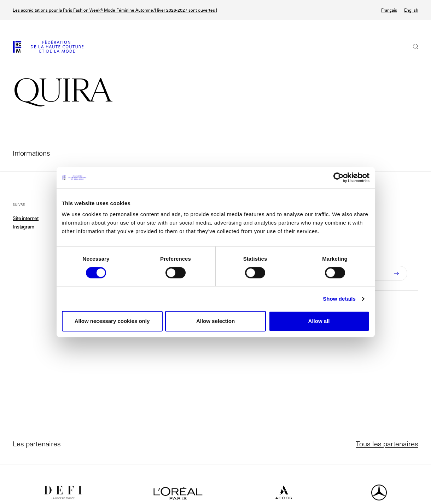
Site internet (26, 218)
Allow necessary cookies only (112, 321)
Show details (339, 299)
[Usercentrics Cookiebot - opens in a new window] (339, 178)
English (411, 10)
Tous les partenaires (387, 444)
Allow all (319, 321)
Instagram (24, 227)
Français (389, 10)
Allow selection (216, 321)
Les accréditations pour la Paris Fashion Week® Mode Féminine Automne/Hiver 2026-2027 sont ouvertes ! (115, 10)
